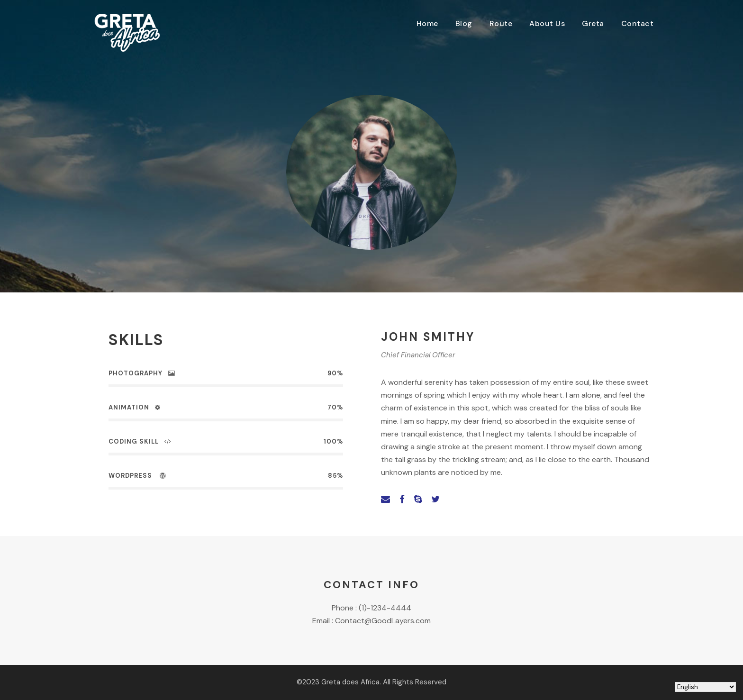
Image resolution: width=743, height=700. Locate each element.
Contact (638, 23)
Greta (593, 23)
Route (501, 23)
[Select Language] (705, 687)
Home (427, 23)
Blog (464, 23)
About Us (547, 23)
